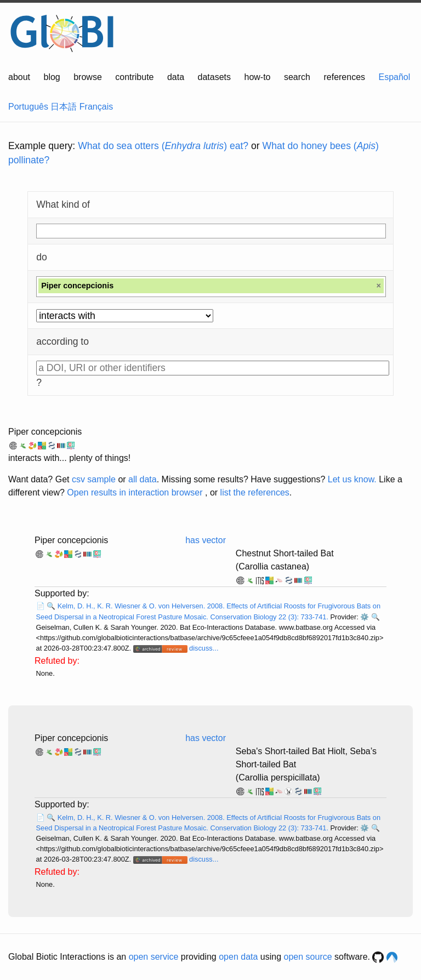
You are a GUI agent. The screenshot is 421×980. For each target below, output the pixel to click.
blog (52, 77)
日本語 (64, 107)
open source (308, 957)
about (19, 77)
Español (395, 77)
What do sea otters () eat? (163, 146)
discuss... (204, 648)
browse (88, 77)
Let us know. (352, 479)
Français (96, 107)
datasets (214, 77)
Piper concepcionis (45, 432)
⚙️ (365, 617)
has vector (206, 540)
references (344, 77)
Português (28, 107)
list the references (255, 492)
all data (143, 479)
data (176, 77)
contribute (134, 77)
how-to (257, 77)
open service (154, 957)
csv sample (94, 479)
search (297, 77)
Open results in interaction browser (135, 492)
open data (238, 957)
